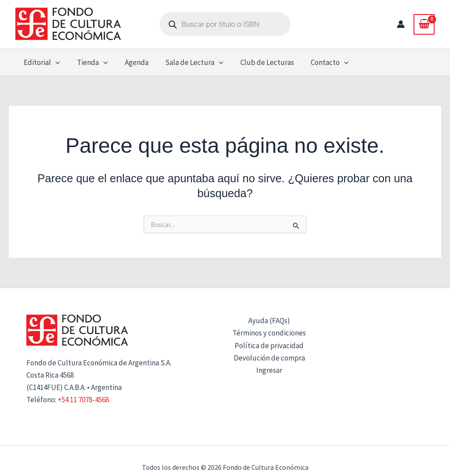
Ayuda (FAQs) (269, 321)
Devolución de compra (269, 358)
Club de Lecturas (258, 62)
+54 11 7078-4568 (83, 400)
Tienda (89, 62)
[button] (54, 62)
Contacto (319, 62)
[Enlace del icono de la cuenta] (401, 24)
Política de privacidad (269, 346)
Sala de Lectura (187, 62)
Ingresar (269, 370)
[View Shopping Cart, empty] (424, 24)
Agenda (131, 62)
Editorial (41, 62)
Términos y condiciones (269, 333)
